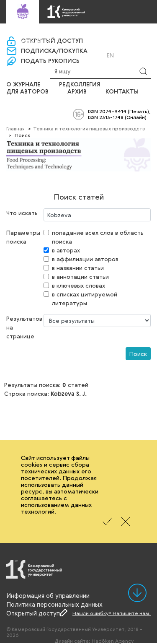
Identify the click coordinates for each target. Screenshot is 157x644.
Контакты (122, 92)
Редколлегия (80, 85)
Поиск (138, 354)
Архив (77, 92)
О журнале (23, 85)
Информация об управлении (48, 595)
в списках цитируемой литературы (85, 299)
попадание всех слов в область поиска (98, 237)
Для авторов (27, 92)
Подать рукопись (50, 61)
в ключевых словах (78, 285)
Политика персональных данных (54, 604)
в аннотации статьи (80, 277)
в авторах (66, 250)
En (110, 55)
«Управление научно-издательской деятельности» (67, 38)
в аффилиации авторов (85, 259)
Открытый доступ (33, 613)
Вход (71, 55)
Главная (15, 128)
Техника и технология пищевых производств (89, 128)
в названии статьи (78, 268)
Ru (99, 55)
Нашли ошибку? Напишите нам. (112, 613)
